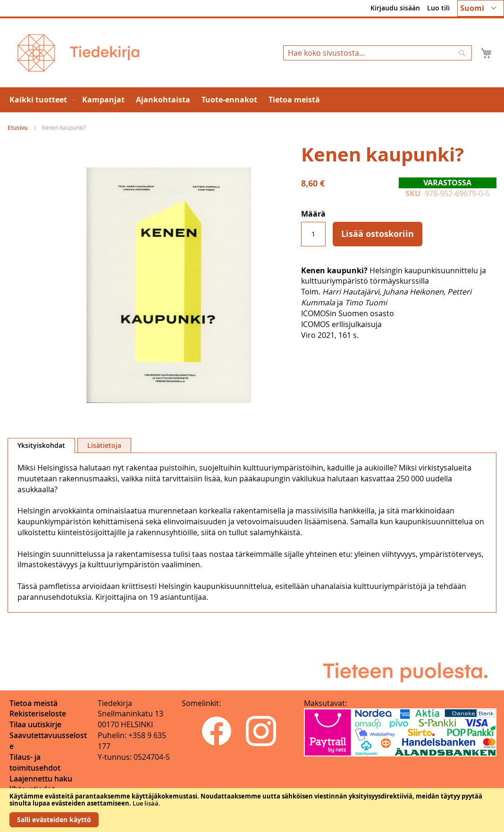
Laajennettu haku (41, 779)
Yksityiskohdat (41, 445)
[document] (252, 810)
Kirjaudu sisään (395, 8)
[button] (481, 8)
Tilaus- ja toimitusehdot (35, 762)
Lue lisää (146, 803)
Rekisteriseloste (38, 714)
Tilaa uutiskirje (35, 724)
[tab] (41, 445)
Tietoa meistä (34, 703)
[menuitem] (40, 100)
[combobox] (378, 53)
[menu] (252, 100)
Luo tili (438, 8)
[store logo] (78, 53)
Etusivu (18, 128)
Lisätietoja (104, 445)
